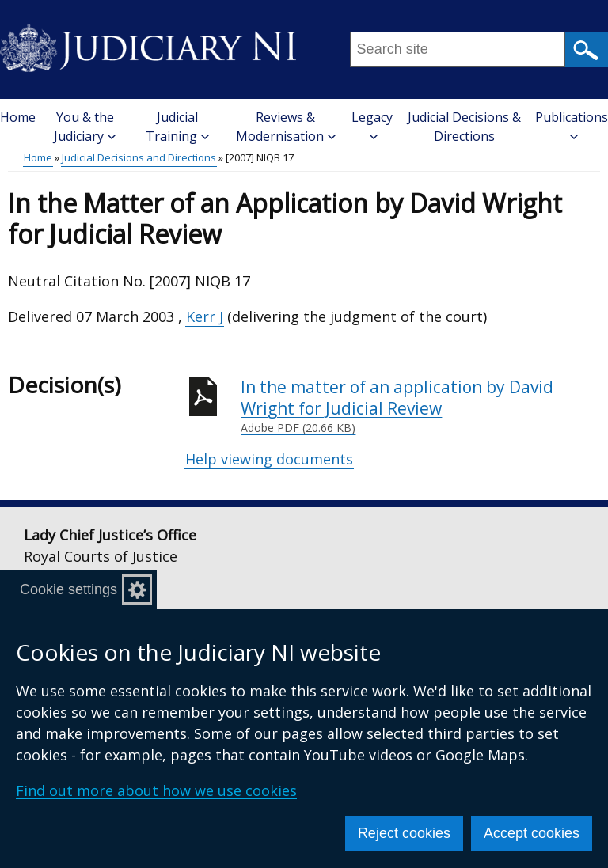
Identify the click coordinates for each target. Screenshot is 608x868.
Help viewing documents (269, 459)
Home (18, 117)
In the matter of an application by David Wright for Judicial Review (420, 406)
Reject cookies (404, 833)
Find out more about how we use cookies (156, 790)
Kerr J (205, 316)
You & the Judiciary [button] (85, 127)
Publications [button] (572, 125)
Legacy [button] (372, 125)
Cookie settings (68, 589)
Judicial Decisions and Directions (139, 157)
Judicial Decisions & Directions (464, 127)
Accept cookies (532, 833)
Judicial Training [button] (177, 127)
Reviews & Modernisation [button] (286, 127)
